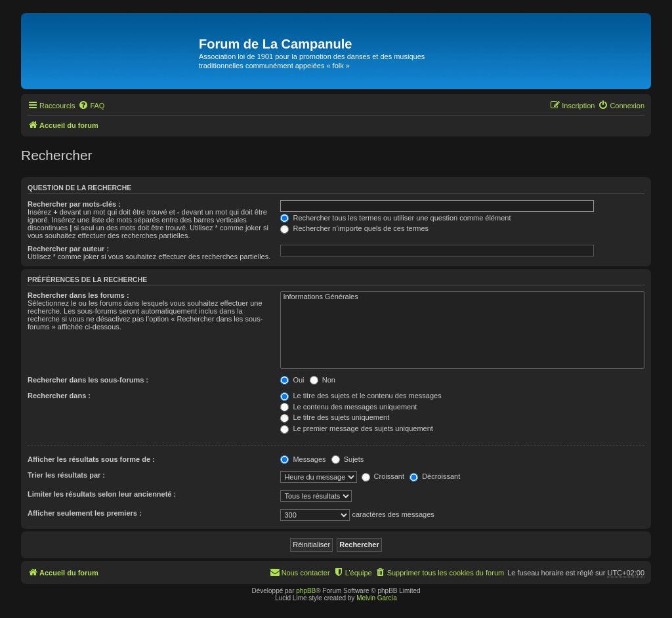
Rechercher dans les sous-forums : (88, 380)
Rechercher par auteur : (68, 249)
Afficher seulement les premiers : (85, 513)
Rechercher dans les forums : (78, 295)
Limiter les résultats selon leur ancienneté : (102, 494)
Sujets (348, 459)
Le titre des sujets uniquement (335, 417)
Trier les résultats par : (66, 475)
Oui (292, 380)
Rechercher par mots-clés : (74, 204)
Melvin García (377, 598)
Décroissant (435, 476)
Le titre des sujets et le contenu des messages (361, 396)
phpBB (306, 591)
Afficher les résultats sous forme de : (91, 459)
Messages (303, 459)
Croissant (383, 476)
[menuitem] (91, 106)
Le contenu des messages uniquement (348, 407)
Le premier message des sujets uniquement (356, 428)
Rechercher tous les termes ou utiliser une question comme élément (395, 218)
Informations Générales (462, 297)
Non (323, 380)
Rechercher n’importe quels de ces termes (354, 228)
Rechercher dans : (59, 396)
